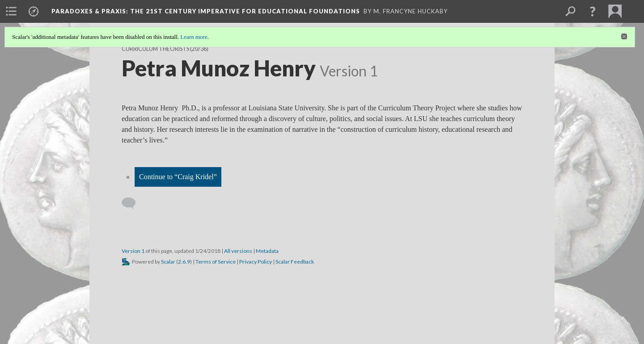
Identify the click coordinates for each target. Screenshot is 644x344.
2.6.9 (184, 262)
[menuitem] (11, 11)
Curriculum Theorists (155, 49)
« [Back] (128, 177)
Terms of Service (216, 262)
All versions (238, 251)
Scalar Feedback (295, 262)
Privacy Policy (256, 262)
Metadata (267, 251)
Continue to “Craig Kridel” (178, 177)
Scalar (168, 262)
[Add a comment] (133, 203)
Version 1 (133, 251)
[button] (593, 11)
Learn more (194, 37)
